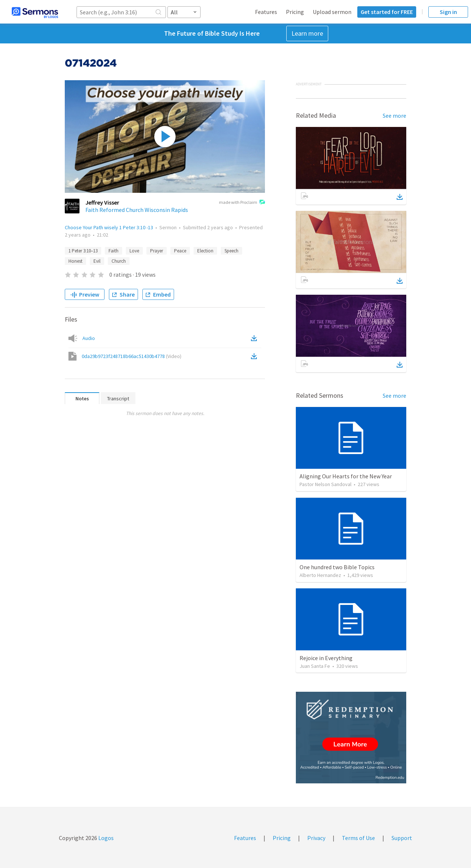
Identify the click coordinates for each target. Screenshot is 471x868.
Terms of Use (358, 838)
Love (134, 251)
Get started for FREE (387, 12)
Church (119, 261)
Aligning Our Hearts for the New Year (346, 476)
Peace (180, 251)
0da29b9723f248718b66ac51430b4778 (132, 356)
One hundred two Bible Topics (337, 567)
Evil (97, 261)
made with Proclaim (242, 203)
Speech (231, 251)
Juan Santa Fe (315, 666)
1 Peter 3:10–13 (83, 251)
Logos (105, 838)
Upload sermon (332, 12)
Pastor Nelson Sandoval (325, 484)
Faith (114, 251)
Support (402, 838)
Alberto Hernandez (320, 575)
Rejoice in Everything (326, 658)
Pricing (295, 12)
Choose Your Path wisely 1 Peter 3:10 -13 (109, 227)
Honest (75, 261)
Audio (89, 338)
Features (266, 12)
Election (205, 251)
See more (394, 116)
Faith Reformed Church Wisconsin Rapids (137, 210)
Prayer (157, 251)
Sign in (448, 12)
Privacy (316, 838)
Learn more (307, 33)
